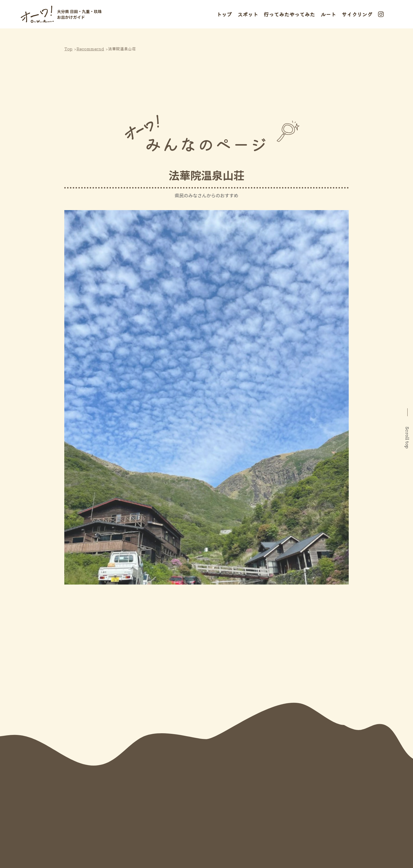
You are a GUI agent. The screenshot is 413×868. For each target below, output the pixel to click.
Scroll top (408, 438)
